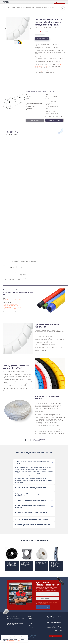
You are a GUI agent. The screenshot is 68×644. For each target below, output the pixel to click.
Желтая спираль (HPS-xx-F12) (13, 306)
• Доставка (31, 628)
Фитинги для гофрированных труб (16, 617)
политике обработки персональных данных (14, 641)
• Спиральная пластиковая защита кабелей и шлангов (15, 622)
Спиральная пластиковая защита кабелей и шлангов (19, 7)
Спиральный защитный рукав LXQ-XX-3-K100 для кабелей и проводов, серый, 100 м (55, 565)
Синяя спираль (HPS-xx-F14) (12, 309)
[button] (59, 2)
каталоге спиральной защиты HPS (48, 65)
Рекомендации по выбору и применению (47, 71)
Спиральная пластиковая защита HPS (41, 7)
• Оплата (30, 625)
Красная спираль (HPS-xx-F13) (13, 307)
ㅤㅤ (56, 621)
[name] (49, 594)
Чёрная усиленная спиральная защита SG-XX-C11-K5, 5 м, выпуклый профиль (12, 564)
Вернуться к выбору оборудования (39, 440)
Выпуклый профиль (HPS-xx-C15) (14, 299)
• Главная (30, 619)
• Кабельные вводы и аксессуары (15, 619)
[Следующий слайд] (30, 29)
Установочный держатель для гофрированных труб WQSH (26, 564)
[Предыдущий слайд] (6, 29)
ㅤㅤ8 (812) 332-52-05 (55, 615)
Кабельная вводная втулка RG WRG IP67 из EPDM (41, 563)
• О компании (31, 621)
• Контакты (31, 630)
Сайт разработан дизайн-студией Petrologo (34, 635)
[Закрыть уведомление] (27, 636)
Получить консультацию (44, 607)
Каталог (4, 7)
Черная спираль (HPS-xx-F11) (13, 304)
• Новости (30, 623)
